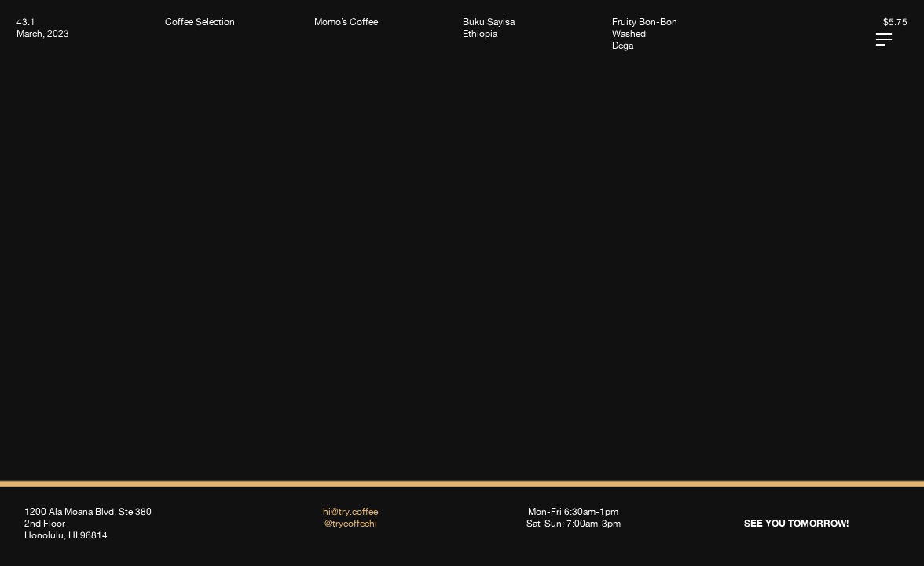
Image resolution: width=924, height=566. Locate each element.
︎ (884, 40)
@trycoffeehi (351, 523)
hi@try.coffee (350, 511)
